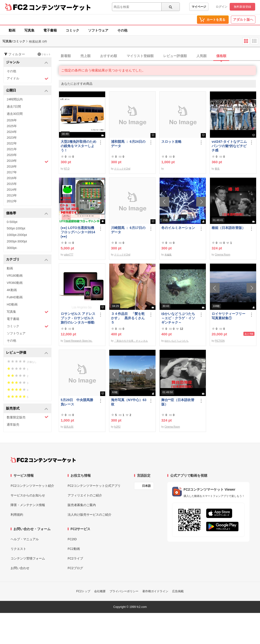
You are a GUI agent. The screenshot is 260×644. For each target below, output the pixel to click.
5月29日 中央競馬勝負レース (77, 402)
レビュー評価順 (175, 56)
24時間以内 (15, 99)
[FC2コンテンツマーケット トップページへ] (43, 460)
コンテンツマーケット (60, 7)
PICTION (220, 341)
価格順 (221, 56)
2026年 (12, 120)
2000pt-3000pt (17, 241)
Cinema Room (222, 255)
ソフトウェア (98, 30)
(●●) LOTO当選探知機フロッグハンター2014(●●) (78, 232)
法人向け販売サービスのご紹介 (90, 515)
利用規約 (17, 515)
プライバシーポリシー (124, 591)
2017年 (12, 172)
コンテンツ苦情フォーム (28, 558)
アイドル (28, 79)
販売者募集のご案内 (82, 505)
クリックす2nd (122, 169)
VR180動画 (15, 276)
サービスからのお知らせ (28, 495)
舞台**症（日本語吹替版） (178, 402)
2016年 (12, 178)
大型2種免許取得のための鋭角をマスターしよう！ (78, 146)
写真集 (29, 30)
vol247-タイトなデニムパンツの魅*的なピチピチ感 (229, 146)
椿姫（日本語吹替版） (228, 228)
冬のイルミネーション (178, 228)
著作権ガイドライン (155, 591)
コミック (72, 30)
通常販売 (13, 425)
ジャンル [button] (27, 62)
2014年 (12, 190)
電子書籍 (50, 30)
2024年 (12, 132)
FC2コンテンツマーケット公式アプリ (94, 486)
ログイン (221, 7)
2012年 (12, 201)
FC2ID (72, 539)
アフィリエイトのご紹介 (85, 495)
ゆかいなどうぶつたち (176, 341)
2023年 (12, 138)
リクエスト (18, 549)
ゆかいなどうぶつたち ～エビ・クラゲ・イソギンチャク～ (179, 318)
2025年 (12, 126)
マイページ (199, 7)
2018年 (12, 166)
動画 (12, 30)
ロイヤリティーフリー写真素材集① (228, 316)
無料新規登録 (242, 7)
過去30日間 (15, 114)
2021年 (12, 149)
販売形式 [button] (27, 409)
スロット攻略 (171, 142)
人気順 (201, 56)
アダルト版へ (243, 20)
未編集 (168, 255)
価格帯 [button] (27, 213)
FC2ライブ (75, 558)
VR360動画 (15, 283)
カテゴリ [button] (27, 260)
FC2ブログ (75, 568)
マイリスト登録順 (140, 56)
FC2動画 (74, 549)
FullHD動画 (15, 297)
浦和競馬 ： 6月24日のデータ (128, 144)
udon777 (68, 255)
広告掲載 (178, 591)
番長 (217, 169)
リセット (44, 54)
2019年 (28, 161)
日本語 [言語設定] (146, 486)
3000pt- (12, 248)
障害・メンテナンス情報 (28, 505)
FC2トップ (83, 591)
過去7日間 (14, 107)
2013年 (12, 195)
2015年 (12, 184)
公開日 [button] (27, 91)
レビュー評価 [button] (27, 353)
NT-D (67, 169)
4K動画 (12, 290)
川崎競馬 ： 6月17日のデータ (128, 230)
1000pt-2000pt (17, 235)
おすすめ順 (109, 56)
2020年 (12, 155)
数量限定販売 (28, 417)
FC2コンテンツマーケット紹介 (32, 486)
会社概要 (100, 591)
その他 (122, 30)
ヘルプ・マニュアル (25, 539)
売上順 (85, 56)
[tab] (159, 56)
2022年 (12, 143)
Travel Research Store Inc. (78, 341)
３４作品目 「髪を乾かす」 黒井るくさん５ (128, 318)
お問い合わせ (20, 568)
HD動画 (12, 304)
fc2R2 (117, 427)
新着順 (66, 56)
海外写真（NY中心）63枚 (129, 402)
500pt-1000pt (16, 228)
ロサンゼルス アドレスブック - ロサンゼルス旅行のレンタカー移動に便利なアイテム (78, 318)
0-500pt (12, 222)
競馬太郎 (69, 427)
